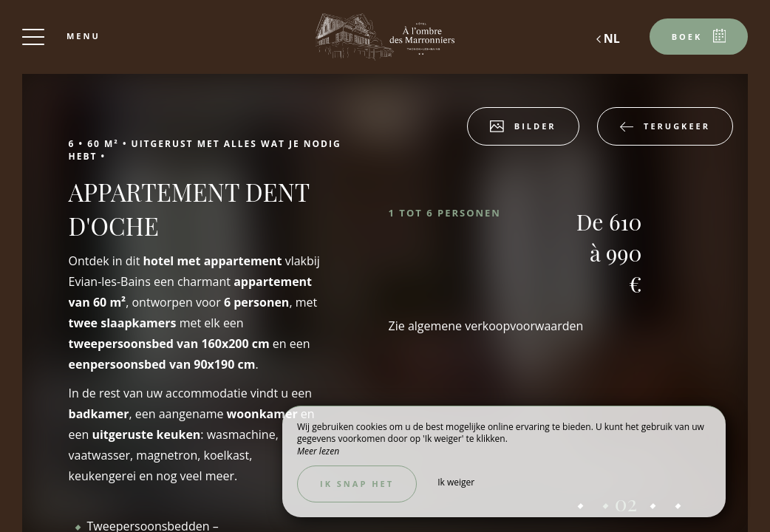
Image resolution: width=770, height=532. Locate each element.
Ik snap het (357, 484)
